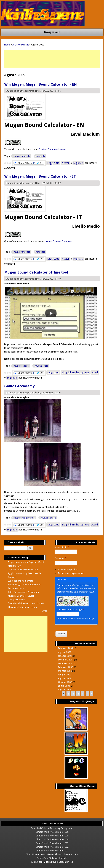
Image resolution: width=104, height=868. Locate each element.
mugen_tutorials (22, 156)
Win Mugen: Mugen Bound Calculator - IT (40, 176)
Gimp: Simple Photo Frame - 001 (52, 851)
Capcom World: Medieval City (23, 570)
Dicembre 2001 (66, 660)
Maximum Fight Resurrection (22, 607)
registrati (78, 163)
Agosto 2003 (65, 690)
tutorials (41, 156)
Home (7, 45)
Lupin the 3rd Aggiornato (21, 581)
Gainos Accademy (19, 386)
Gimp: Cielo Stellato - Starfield (52, 858)
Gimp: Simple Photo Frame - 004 (52, 839)
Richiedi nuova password (71, 573)
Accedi (65, 163)
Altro (45, 611)
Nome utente (62, 547)
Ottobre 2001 (65, 656)
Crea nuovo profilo (68, 569)
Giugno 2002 (65, 675)
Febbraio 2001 (66, 648)
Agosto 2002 (65, 678)
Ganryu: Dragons (16, 600)
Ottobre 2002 (65, 682)
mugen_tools (41, 366)
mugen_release (21, 366)
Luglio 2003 (64, 686)
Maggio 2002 (65, 671)
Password (60, 558)
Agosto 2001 (65, 652)
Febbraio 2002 (66, 667)
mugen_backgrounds (24, 518)
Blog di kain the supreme (75, 372)
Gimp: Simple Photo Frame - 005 (52, 836)
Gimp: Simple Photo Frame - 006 (52, 832)
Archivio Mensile (21, 45)
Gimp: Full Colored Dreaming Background (52, 828)
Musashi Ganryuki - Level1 (21, 596)
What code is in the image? (70, 610)
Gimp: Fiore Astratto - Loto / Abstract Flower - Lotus (52, 854)
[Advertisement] (52, 59)
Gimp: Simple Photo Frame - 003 (52, 843)
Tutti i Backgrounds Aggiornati (23, 592)
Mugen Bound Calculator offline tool (36, 272)
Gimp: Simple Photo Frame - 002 (52, 847)
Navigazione (52, 32)
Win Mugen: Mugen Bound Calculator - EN (41, 84)
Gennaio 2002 (65, 663)
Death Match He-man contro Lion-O (26, 603)
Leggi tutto (54, 163)
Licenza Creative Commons (58, 241)
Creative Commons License (52, 149)
